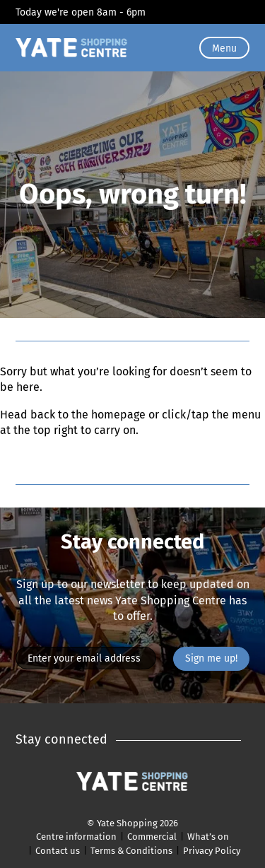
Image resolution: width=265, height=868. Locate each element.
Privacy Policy (212, 851)
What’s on (208, 837)
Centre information (76, 837)
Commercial (152, 837)
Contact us (58, 851)
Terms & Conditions (131, 851)
